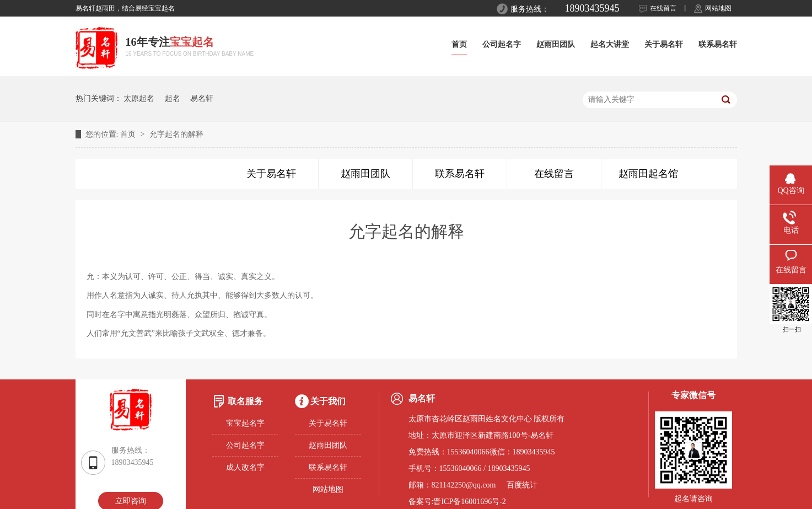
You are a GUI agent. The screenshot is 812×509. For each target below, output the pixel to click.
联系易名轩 (718, 44)
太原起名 (139, 98)
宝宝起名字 (245, 423)
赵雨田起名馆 (648, 174)
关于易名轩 (664, 44)
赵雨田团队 (556, 44)
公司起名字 (502, 44)
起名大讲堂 (610, 44)
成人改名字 (245, 467)
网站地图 (718, 8)
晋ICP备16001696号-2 (469, 502)
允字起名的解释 (176, 134)
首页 (459, 44)
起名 (173, 98)
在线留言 (663, 8)
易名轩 (202, 98)
